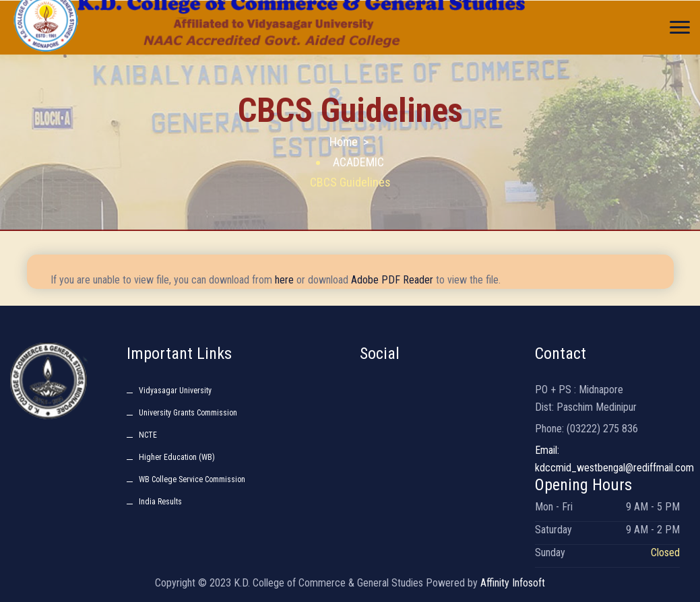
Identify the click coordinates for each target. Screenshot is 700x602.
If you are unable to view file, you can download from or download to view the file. (276, 280)
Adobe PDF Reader (392, 280)
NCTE (148, 435)
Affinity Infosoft (513, 583)
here (284, 280)
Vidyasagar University (175, 391)
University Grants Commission (188, 413)
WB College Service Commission (192, 479)
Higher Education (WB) (177, 457)
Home (344, 142)
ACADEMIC (358, 162)
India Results (160, 502)
